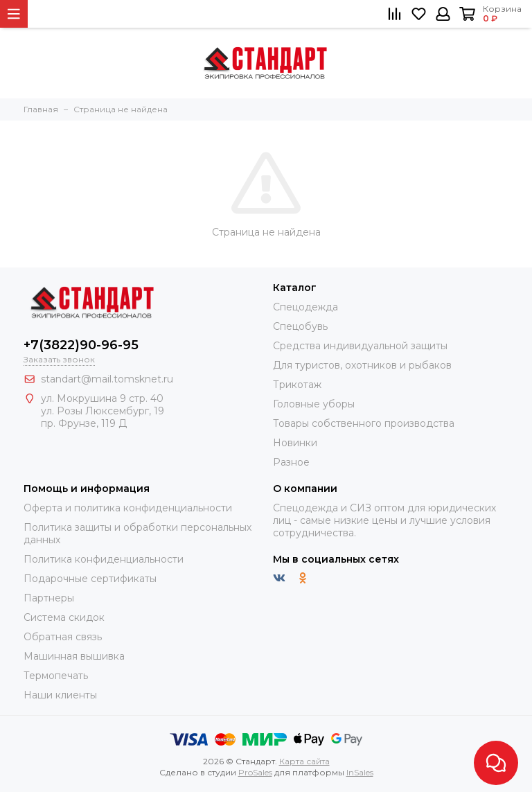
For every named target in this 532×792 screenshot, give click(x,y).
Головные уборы (314, 404)
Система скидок (64, 617)
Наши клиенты (60, 695)
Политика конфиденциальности (104, 559)
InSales (360, 772)
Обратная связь (63, 637)
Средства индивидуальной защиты (360, 346)
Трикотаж (297, 385)
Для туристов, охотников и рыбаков (362, 365)
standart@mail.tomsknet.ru (107, 379)
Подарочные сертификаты (90, 579)
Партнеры (49, 598)
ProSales (255, 772)
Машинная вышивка (74, 656)
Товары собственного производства (364, 423)
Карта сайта (304, 761)
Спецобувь (300, 326)
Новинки (295, 443)
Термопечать (56, 676)
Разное (291, 462)
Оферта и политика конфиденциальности (128, 508)
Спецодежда (305, 307)
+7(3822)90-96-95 (81, 345)
